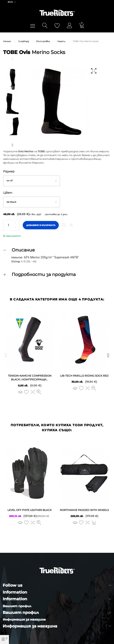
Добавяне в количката (41, 225)
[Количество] (11, 225)
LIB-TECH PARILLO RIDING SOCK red (84, 376)
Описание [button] (23, 250)
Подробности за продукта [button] (44, 274)
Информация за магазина (24, 619)
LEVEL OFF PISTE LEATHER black (30, 510)
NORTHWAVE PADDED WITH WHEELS (84, 510)
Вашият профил (17, 606)
